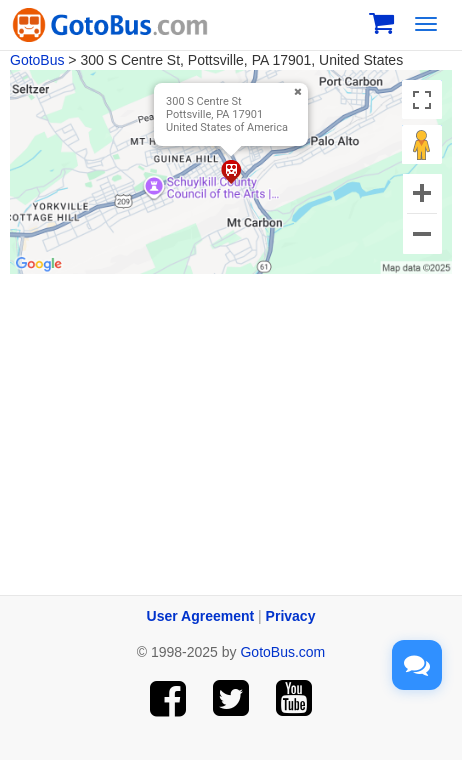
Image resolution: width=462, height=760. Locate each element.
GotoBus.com (282, 652)
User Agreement (201, 616)
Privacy (291, 616)
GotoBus (37, 60)
